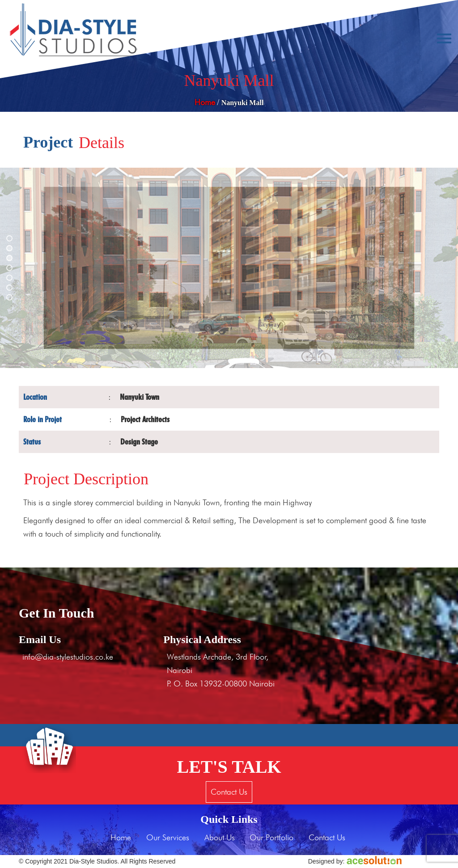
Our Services (168, 837)
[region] (229, 268)
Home (205, 102)
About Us (220, 837)
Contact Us (229, 792)
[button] (9, 238)
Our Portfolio (271, 837)
